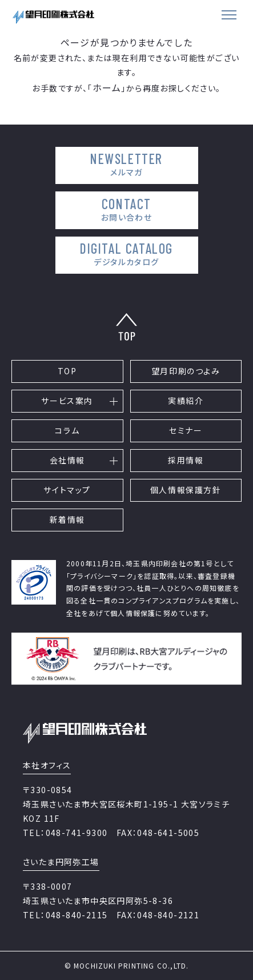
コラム (67, 430)
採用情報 (186, 460)
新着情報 (67, 519)
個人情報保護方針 (186, 490)
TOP (67, 371)
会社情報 (67, 460)
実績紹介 (186, 401)
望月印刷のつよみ (186, 371)
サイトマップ (67, 490)
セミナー (186, 430)
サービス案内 (67, 401)
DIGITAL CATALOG (127, 254)
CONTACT (127, 209)
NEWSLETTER (127, 164)
